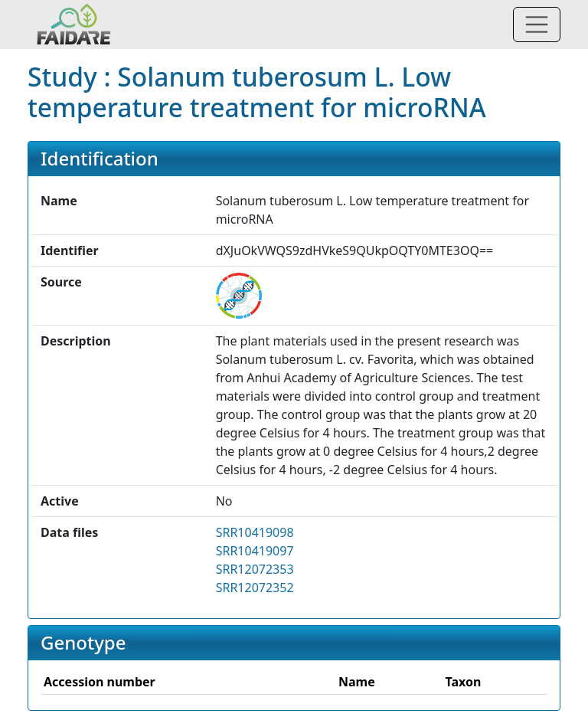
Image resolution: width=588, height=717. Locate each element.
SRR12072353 (255, 569)
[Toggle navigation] (537, 25)
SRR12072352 (255, 588)
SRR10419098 (255, 532)
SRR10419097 (255, 551)
